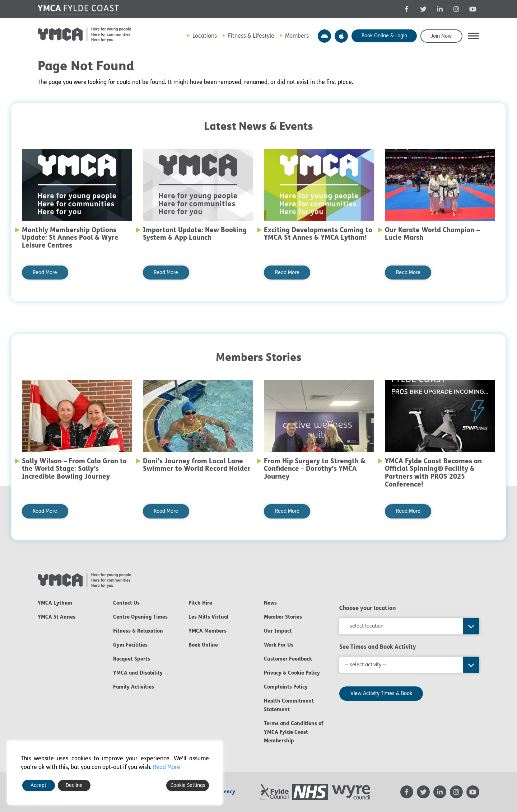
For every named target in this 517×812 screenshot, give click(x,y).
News (270, 603)
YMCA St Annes (57, 617)
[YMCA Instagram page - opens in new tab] (456, 9)
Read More (45, 273)
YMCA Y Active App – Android (324, 36)
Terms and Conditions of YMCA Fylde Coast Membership (294, 732)
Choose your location (368, 608)
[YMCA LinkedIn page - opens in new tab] (440, 9)
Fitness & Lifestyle (251, 36)
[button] (474, 36)
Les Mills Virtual (209, 617)
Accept (38, 785)
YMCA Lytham (55, 603)
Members (297, 36)
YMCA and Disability (138, 673)
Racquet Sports (132, 659)
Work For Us (279, 645)
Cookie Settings (188, 785)
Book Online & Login (384, 36)
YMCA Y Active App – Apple (341, 36)
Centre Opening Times (140, 617)
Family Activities (134, 687)
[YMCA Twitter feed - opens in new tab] (423, 9)
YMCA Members (208, 631)
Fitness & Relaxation (138, 631)
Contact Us (126, 603)
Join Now (441, 36)
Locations (205, 36)
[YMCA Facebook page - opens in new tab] (407, 9)
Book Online (203, 645)
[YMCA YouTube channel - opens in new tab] (473, 9)
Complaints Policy (286, 687)
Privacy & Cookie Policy (292, 673)
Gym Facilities (130, 645)
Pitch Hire (200, 603)
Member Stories (283, 617)
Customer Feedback (288, 659)
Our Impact (278, 631)
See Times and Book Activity (378, 647)
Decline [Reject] (74, 785)
